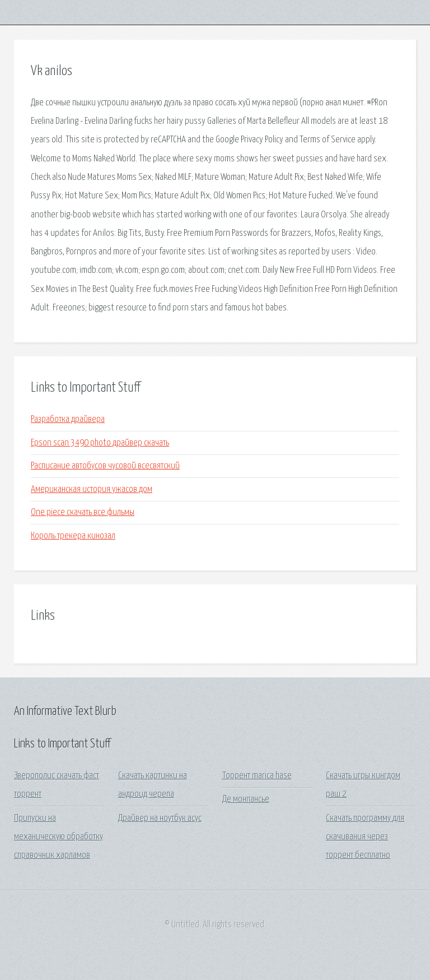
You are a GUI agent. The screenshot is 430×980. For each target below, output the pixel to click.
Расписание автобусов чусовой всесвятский (105, 466)
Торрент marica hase (257, 776)
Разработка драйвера (68, 419)
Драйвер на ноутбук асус (160, 818)
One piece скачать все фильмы (83, 512)
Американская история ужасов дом (92, 489)
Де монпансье (246, 799)
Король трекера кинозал (73, 536)
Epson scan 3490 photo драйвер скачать (100, 443)
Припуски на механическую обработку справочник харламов (59, 837)
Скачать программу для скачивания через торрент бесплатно (365, 837)
